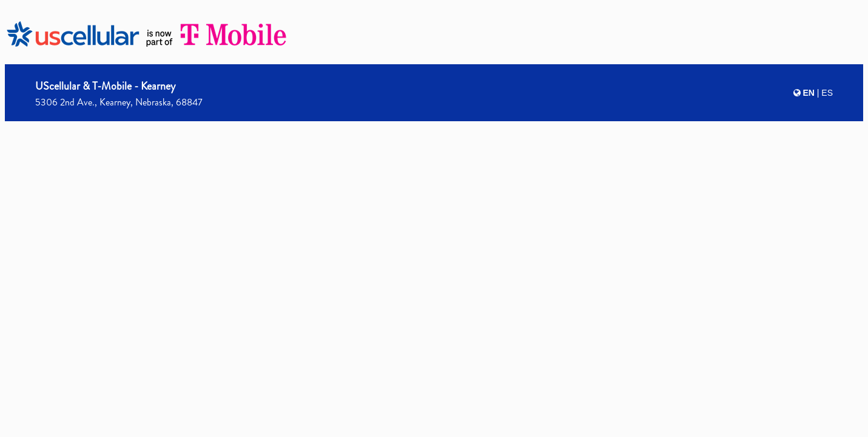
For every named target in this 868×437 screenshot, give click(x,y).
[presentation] (434, 216)
